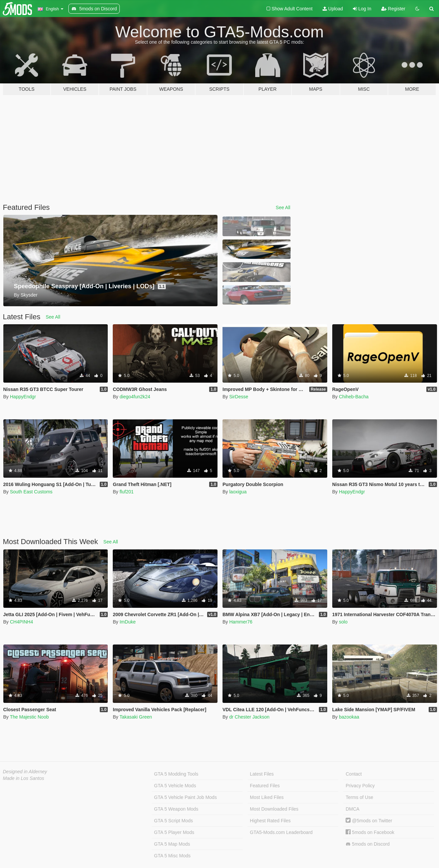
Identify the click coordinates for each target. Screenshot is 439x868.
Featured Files (265, 786)
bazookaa (349, 717)
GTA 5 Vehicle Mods (175, 786)
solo (343, 622)
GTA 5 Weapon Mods (176, 809)
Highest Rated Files (270, 821)
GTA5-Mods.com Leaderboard (281, 832)
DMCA (352, 809)
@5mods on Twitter (369, 821)
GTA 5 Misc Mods (172, 856)
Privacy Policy (360, 786)
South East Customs (31, 492)
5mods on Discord (368, 844)
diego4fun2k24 (135, 397)
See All (283, 207)
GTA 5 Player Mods (174, 832)
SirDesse (239, 397)
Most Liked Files (267, 797)
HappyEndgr (23, 397)
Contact (354, 774)
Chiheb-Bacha (354, 397)
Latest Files (262, 774)
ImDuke (127, 622)
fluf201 (126, 492)
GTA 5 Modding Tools (176, 774)
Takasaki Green (136, 717)
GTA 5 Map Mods (172, 844)
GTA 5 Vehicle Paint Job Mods (185, 797)
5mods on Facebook (370, 832)
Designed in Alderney (25, 772)
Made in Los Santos (24, 778)
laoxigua (238, 492)
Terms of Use (359, 797)
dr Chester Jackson (249, 717)
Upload (333, 9)
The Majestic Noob (29, 717)
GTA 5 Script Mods (173, 821)
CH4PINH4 (22, 622)
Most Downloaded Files (274, 809)
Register (393, 9)
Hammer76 (241, 622)
